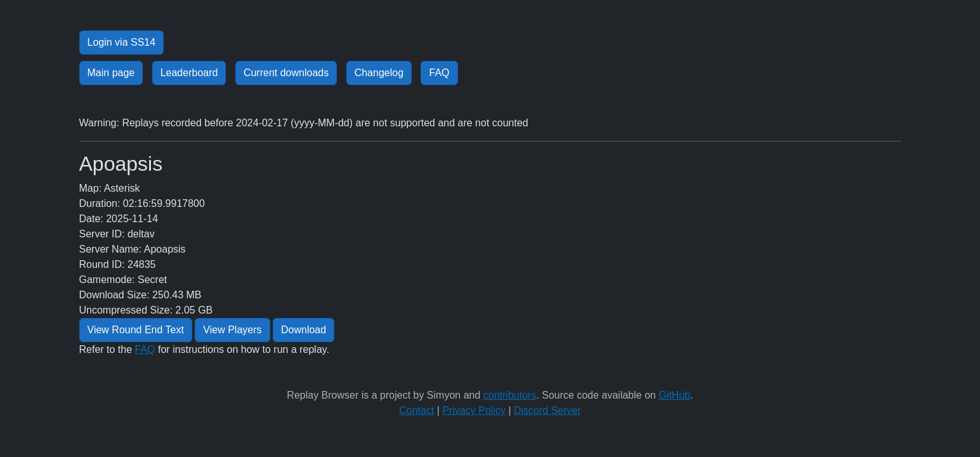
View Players (232, 330)
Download (304, 330)
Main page (111, 73)
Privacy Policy (474, 410)
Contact (416, 410)
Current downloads (286, 73)
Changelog (379, 73)
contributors (510, 395)
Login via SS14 (122, 42)
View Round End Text (136, 330)
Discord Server (547, 410)
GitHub (674, 395)
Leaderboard (189, 73)
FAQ (439, 73)
